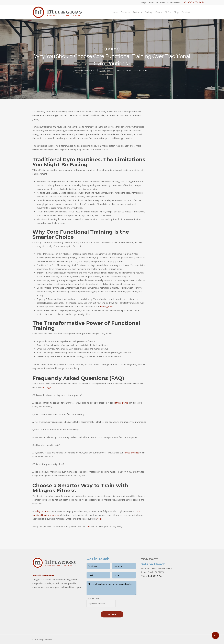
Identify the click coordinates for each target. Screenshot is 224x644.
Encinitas (112, 49)
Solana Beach (175, 2)
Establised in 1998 (194, 2)
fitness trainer (122, 403)
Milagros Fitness (43, 511)
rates (88, 526)
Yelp (143, 2)
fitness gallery (106, 307)
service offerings (131, 453)
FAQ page (46, 387)
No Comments (124, 70)
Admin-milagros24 (86, 70)
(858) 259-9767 (156, 2)
